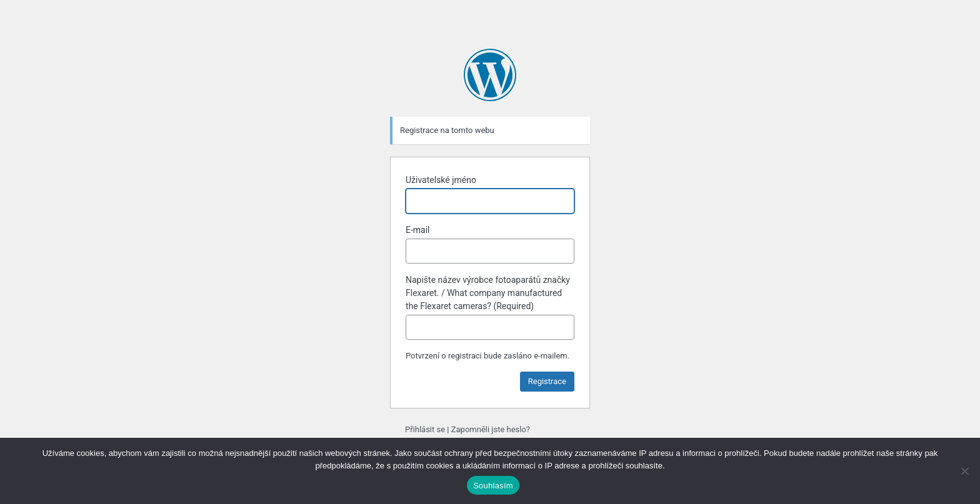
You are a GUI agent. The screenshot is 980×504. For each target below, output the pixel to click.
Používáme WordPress (490, 75)
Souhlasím (493, 486)
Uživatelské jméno (441, 180)
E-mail (418, 230)
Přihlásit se (425, 429)
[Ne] (964, 471)
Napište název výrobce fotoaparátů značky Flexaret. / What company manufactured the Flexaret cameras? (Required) (488, 293)
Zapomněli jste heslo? (491, 429)
